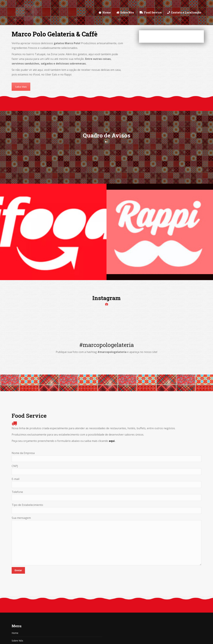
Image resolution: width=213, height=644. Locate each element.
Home (15, 579)
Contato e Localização (24, 610)
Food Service (19, 595)
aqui (112, 387)
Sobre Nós (17, 587)
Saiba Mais (21, 87)
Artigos (15, 602)
